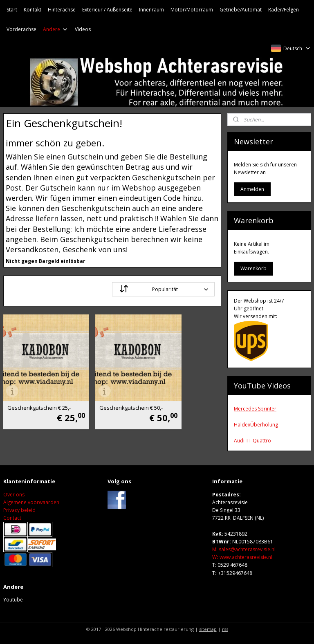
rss (225, 629)
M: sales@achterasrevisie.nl (244, 549)
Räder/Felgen (284, 10)
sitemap (208, 629)
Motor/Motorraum (192, 10)
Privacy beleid (19, 510)
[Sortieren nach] (163, 289)
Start (12, 10)
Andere (56, 29)
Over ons (14, 495)
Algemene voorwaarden (31, 502)
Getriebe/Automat (241, 10)
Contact (12, 518)
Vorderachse (21, 29)
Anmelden (252, 189)
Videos (83, 29)
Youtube (13, 600)
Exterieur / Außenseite (107, 10)
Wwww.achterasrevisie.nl (242, 557)
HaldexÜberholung (256, 425)
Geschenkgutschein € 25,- (34, 388)
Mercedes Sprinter (255, 409)
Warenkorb (253, 268)
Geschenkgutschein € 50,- (109, 388)
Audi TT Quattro (252, 441)
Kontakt (33, 10)
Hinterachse (62, 10)
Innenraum (151, 10)
